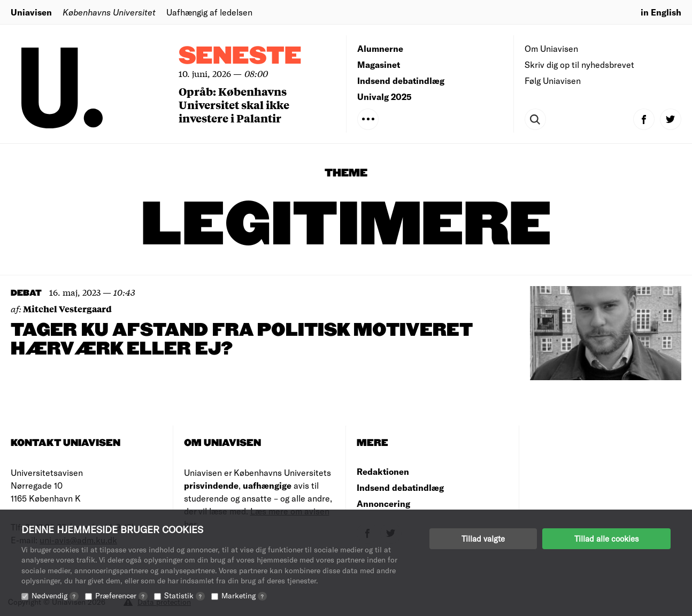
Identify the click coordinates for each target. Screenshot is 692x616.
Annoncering (383, 503)
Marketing (244, 595)
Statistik (184, 595)
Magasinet (379, 64)
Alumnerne (380, 48)
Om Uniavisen (551, 48)
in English (661, 12)
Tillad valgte (483, 538)
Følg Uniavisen (553, 80)
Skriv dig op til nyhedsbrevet (579, 64)
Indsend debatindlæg (401, 80)
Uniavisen (31, 12)
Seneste (240, 56)
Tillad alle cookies (606, 538)
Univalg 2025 (385, 97)
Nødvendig (55, 595)
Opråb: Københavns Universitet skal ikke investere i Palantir (234, 105)
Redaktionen (383, 471)
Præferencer (121, 595)
